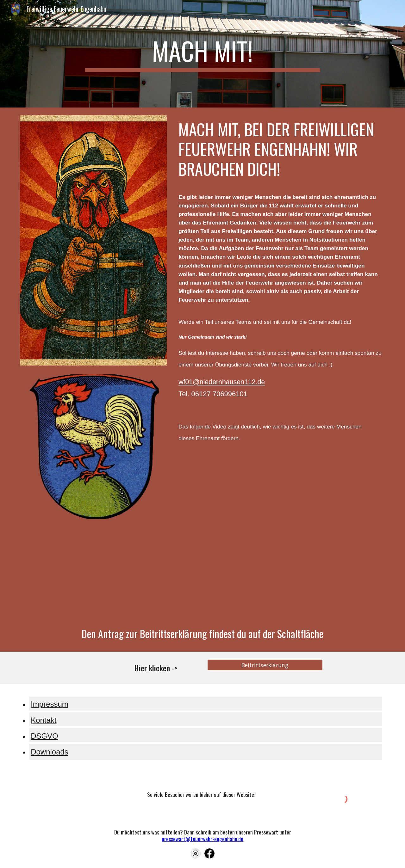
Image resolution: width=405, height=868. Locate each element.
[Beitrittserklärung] (265, 665)
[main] (202, 54)
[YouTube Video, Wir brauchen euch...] (280, 531)
